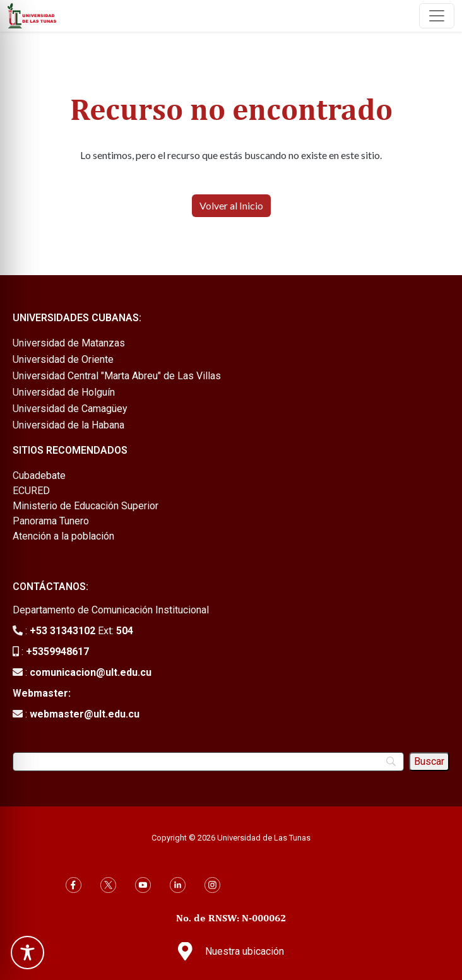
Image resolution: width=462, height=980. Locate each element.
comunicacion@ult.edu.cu (91, 672)
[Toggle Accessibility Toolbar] (27, 953)
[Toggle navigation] (437, 16)
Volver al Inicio (231, 205)
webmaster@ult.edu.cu (85, 714)
